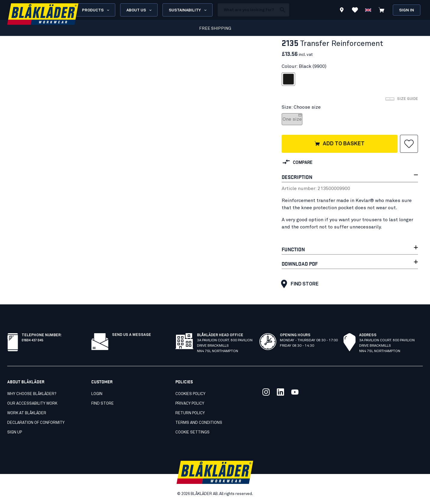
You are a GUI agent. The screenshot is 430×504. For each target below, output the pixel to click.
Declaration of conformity (36, 423)
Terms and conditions (199, 423)
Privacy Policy (190, 404)
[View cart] (381, 10)
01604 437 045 (32, 340)
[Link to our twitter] (266, 392)
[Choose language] (368, 10)
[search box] (247, 10)
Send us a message (132, 335)
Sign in (407, 10)
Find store (298, 284)
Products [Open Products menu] (96, 10)
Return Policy (190, 413)
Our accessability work (32, 404)
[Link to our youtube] (295, 392)
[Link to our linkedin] (280, 392)
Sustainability (188, 10)
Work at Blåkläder (27, 413)
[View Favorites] (355, 10)
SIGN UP (15, 432)
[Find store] (342, 11)
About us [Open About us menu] (139, 10)
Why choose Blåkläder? (32, 394)
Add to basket (339, 144)
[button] (409, 144)
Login (97, 394)
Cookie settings (192, 432)
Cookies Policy (190, 394)
